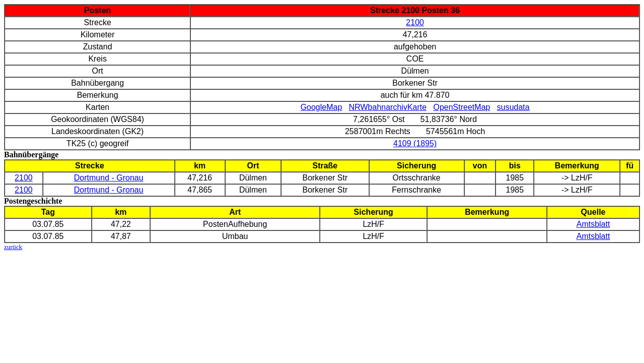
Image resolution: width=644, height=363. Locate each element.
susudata (513, 107)
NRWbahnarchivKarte (388, 107)
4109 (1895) (415, 143)
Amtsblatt (593, 224)
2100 (415, 22)
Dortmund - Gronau (109, 178)
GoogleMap (321, 107)
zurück (13, 247)
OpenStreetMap (461, 107)
